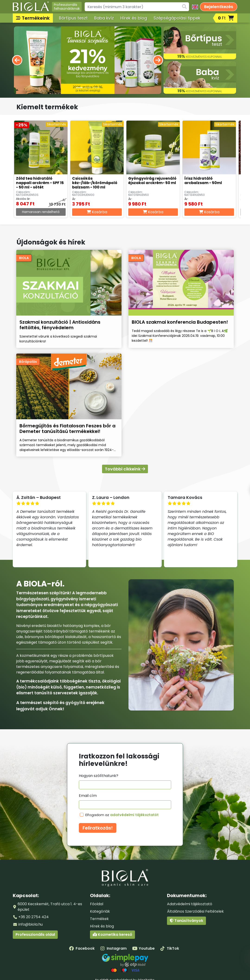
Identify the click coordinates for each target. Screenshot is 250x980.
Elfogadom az (122, 815)
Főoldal (97, 904)
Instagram (113, 948)
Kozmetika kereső (112, 935)
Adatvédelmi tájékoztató (190, 904)
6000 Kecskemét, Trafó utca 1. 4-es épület (50, 907)
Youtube (143, 948)
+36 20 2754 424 (34, 917)
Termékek (99, 919)
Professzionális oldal (35, 935)
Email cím (88, 796)
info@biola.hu (30, 924)
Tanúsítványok (186, 921)
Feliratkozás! (98, 828)
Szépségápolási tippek (177, 18)
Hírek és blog (134, 18)
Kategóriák (100, 911)
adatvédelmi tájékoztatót (134, 815)
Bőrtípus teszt (73, 18)
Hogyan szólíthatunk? (99, 776)
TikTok (170, 948)
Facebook (82, 948)
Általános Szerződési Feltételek (195, 911)
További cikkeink (125, 469)
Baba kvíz (104, 18)
